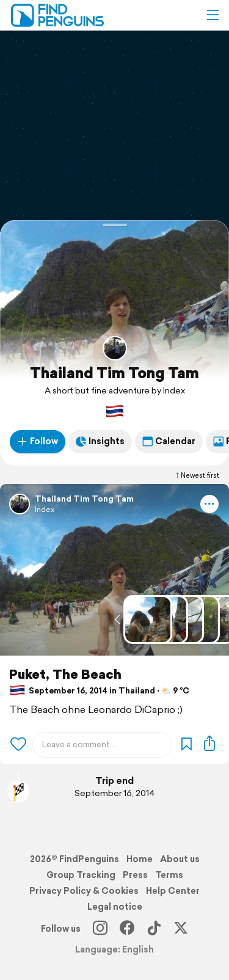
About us (180, 859)
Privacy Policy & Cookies (84, 891)
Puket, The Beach (65, 674)
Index (45, 509)
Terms (169, 875)
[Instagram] (100, 929)
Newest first (197, 475)
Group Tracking (81, 875)
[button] (213, 15)
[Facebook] (127, 929)
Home (140, 859)
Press (135, 875)
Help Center (173, 891)
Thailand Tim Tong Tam (114, 373)
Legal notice (115, 907)
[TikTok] (154, 929)
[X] (181, 929)
